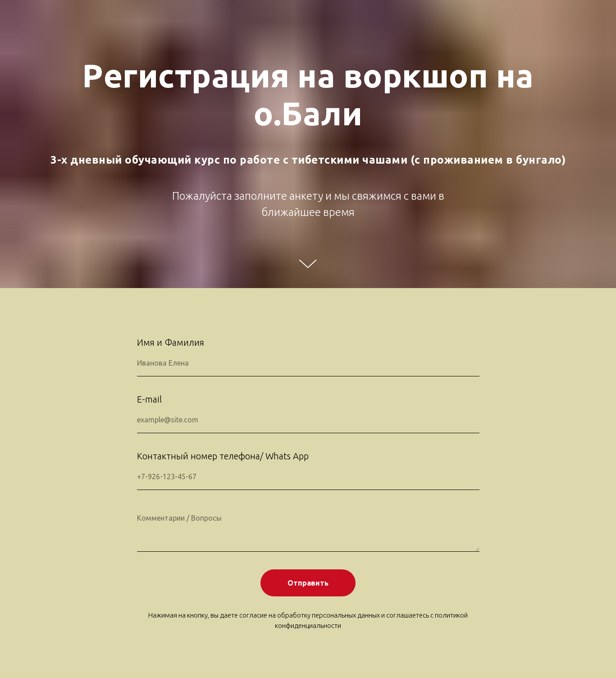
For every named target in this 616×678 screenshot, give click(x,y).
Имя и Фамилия (171, 342)
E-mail (149, 399)
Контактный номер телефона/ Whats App (223, 456)
